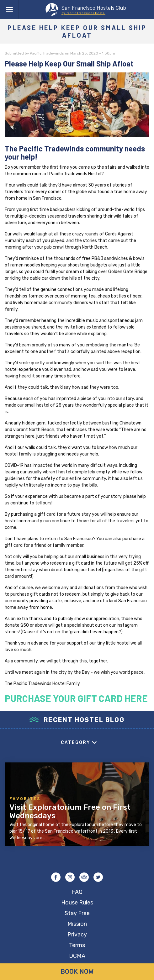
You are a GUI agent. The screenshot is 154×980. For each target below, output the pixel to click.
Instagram (70, 877)
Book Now (77, 972)
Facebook (56, 877)
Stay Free (77, 913)
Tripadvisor (84, 877)
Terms (77, 945)
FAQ (77, 892)
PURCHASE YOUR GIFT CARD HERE (76, 698)
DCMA (77, 956)
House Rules (77, 903)
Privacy (77, 935)
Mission (77, 924)
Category (76, 743)
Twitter (98, 877)
